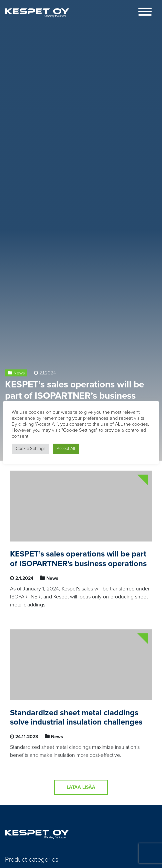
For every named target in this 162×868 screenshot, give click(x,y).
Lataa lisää (81, 787)
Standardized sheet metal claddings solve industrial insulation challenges (76, 718)
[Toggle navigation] (145, 13)
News (19, 373)
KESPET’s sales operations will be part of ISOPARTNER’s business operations (74, 396)
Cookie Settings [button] (30, 449)
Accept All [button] (66, 449)
